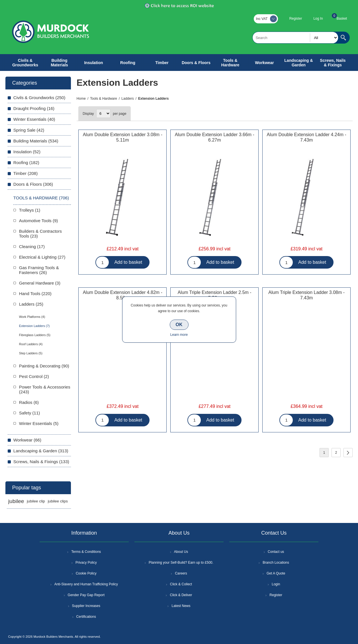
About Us (181, 552)
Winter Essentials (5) (39, 423)
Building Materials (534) (36, 141)
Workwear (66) (27, 440)
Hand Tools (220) (35, 294)
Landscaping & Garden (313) (41, 451)
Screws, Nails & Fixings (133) (41, 462)
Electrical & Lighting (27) (42, 257)
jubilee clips (58, 501)
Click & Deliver (181, 595)
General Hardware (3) (40, 283)
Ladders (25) (31, 304)
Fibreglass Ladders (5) (35, 335)
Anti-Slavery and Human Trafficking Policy (86, 584)
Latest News (181, 606)
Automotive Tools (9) (38, 221)
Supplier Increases (86, 606)
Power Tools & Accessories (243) (45, 389)
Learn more (179, 335)
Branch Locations (276, 563)
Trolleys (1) (30, 210)
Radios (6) (29, 402)
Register (296, 19)
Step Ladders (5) (31, 353)
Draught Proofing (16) (34, 108)
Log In (318, 19)
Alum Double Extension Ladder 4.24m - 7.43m (307, 137)
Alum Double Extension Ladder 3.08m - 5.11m (123, 137)
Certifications (86, 617)
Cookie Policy (86, 573)
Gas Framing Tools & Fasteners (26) (39, 270)
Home (81, 99)
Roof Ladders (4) (31, 344)
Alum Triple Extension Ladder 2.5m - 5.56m (215, 295)
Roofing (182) (26, 162)
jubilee (16, 501)
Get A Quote (276, 573)
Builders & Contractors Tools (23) (40, 234)
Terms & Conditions (86, 552)
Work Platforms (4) (32, 317)
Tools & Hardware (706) (41, 198)
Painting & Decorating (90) (44, 366)
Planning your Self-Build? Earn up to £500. (181, 563)
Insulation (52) (27, 152)
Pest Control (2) (34, 376)
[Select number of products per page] (103, 114)
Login (276, 584)
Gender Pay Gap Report (86, 595)
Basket (342, 19)
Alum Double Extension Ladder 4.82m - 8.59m (123, 295)
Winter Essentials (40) (34, 119)
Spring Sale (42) (29, 130)
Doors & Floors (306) (33, 184)
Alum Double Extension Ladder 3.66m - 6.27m (215, 137)
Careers (181, 573)
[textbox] (295, 38)
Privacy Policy (86, 563)
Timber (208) (25, 173)
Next (348, 453)
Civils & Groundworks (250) (39, 98)
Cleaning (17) (32, 247)
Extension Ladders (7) (34, 326)
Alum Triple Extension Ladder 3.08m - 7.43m (306, 295)
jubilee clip (36, 501)
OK (179, 325)
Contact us (276, 552)
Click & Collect (181, 584)
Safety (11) (29, 413)
